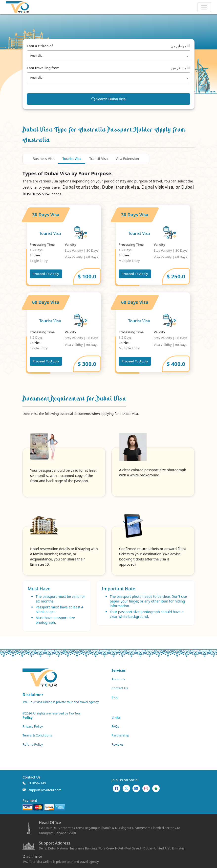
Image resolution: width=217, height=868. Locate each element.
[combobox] (108, 56)
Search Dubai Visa (109, 99)
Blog (115, 697)
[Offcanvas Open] (204, 7)
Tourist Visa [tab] (72, 159)
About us (118, 679)
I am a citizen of (108, 46)
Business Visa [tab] (43, 159)
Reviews (118, 744)
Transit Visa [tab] (98, 159)
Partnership (120, 735)
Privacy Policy (33, 726)
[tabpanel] (108, 289)
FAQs (115, 726)
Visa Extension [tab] (127, 159)
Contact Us (120, 688)
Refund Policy (33, 744)
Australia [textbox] (36, 56)
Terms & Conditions (37, 735)
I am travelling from (108, 68)
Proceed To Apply (46, 274)
